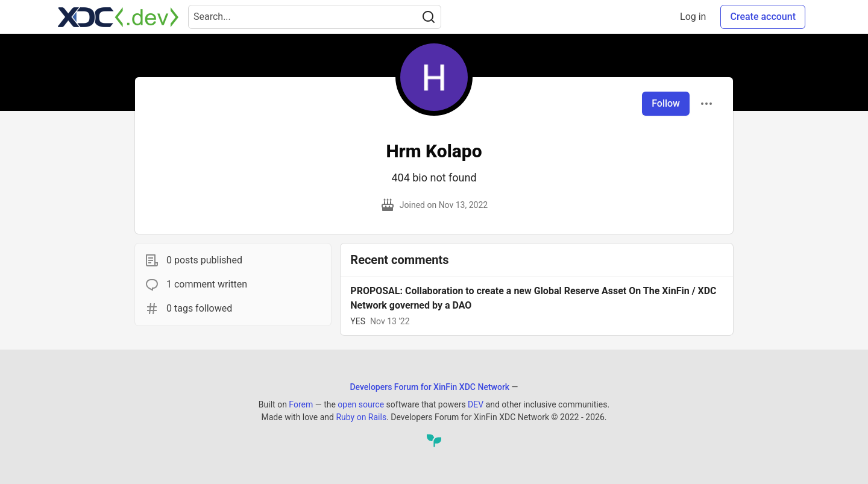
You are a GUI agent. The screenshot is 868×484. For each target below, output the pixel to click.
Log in (693, 17)
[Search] (429, 17)
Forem (301, 404)
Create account (763, 17)
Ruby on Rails (361, 417)
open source (361, 404)
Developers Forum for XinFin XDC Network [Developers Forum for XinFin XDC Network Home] (429, 387)
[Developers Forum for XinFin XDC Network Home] (118, 17)
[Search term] (315, 17)
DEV (476, 404)
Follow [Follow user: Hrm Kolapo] (666, 103)
